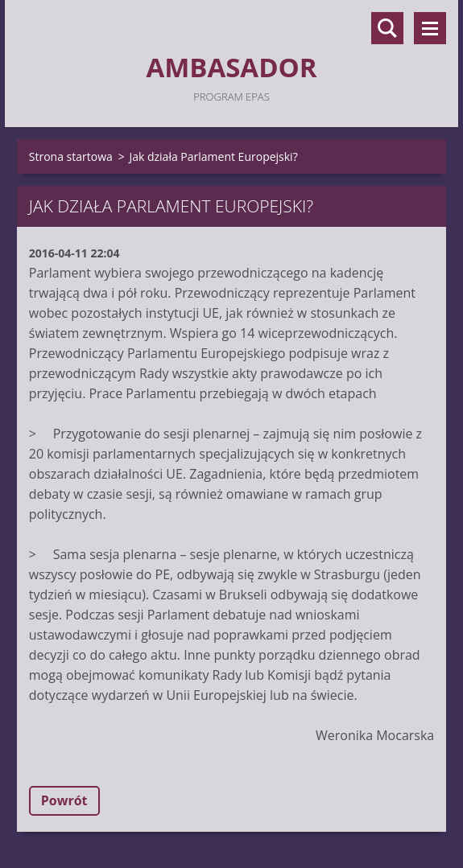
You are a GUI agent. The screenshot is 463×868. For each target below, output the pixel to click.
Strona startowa (71, 156)
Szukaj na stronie (387, 28)
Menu (430, 28)
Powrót (64, 800)
